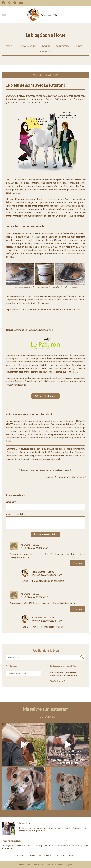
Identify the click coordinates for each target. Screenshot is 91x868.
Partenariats (45, 855)
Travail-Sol (45, 51)
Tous (9, 46)
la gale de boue (30, 434)
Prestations (19, 855)
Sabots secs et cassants (66, 427)
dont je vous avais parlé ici (67, 206)
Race (79, 46)
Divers (46, 46)
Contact (73, 855)
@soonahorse (46, 717)
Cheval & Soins (27, 46)
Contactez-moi (57, 681)
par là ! (82, 477)
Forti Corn (52, 233)
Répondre (78, 563)
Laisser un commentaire (45, 534)
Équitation (63, 46)
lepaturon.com (19, 358)
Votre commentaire (15, 514)
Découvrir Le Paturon (45, 396)
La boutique (60, 855)
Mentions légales (65, 865)
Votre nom (11, 502)
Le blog (32, 855)
